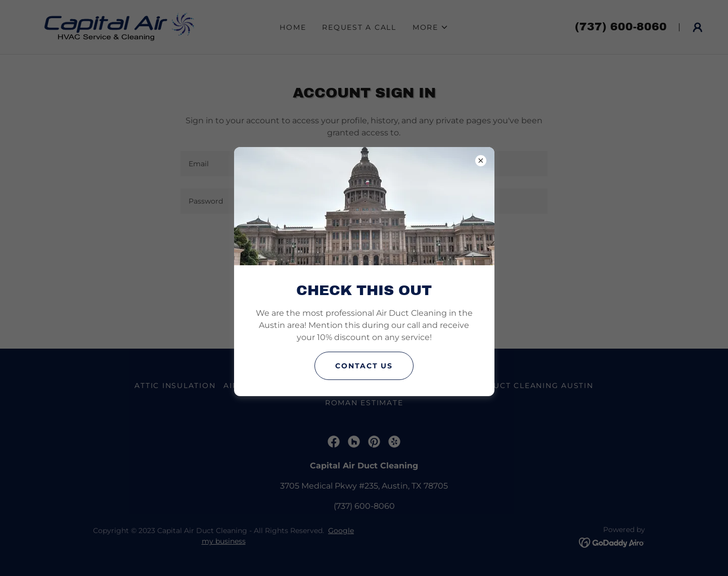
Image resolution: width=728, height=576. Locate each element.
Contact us (364, 366)
